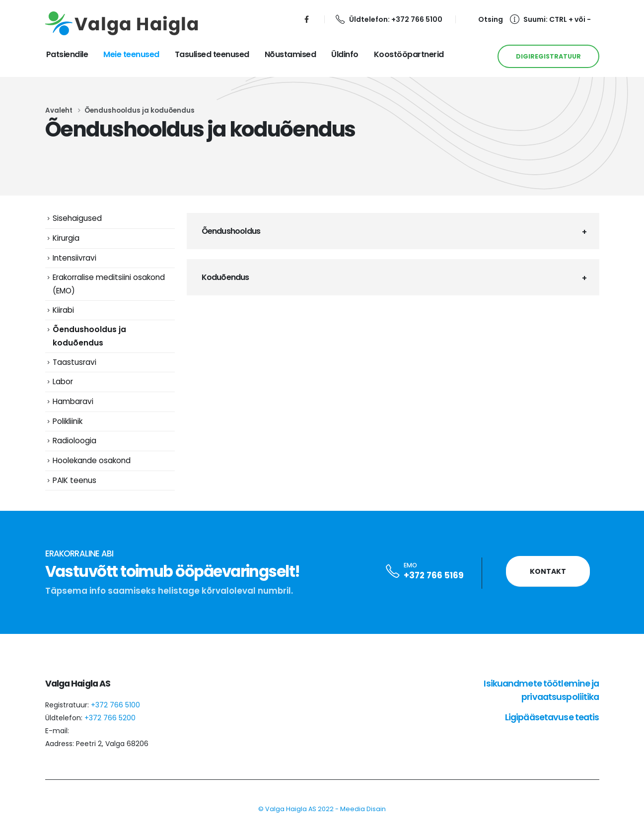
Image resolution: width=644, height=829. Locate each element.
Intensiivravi (74, 258)
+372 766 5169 (434, 576)
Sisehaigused (77, 218)
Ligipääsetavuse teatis (552, 719)
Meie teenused (131, 54)
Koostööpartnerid (409, 54)
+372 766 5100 (115, 706)
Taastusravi (74, 363)
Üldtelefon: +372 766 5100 (389, 19)
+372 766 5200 (110, 719)
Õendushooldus (231, 231)
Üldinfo (345, 54)
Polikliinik (68, 422)
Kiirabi (63, 310)
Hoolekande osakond (92, 461)
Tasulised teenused (212, 54)
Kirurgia (66, 238)
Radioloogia (74, 442)
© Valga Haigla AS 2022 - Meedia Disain (322, 810)
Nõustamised (290, 54)
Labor (63, 382)
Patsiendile (67, 54)
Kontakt (548, 573)
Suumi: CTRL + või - (550, 19)
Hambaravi (73, 402)
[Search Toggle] (485, 20)
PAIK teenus (74, 481)
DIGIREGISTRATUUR (548, 56)
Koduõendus (225, 277)
